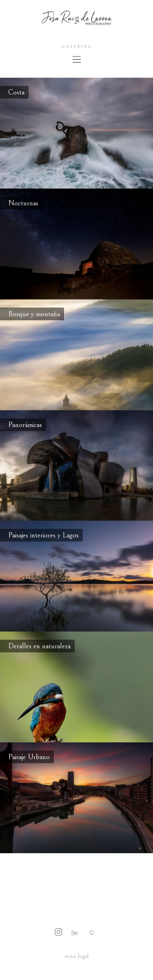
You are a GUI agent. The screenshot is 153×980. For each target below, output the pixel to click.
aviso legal (76, 956)
